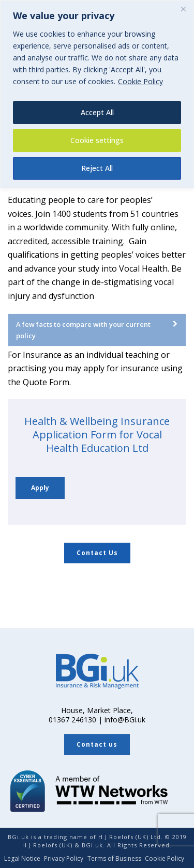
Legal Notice (22, 859)
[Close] (183, 9)
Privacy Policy (64, 859)
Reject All (97, 168)
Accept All (97, 112)
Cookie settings (97, 140)
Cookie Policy (140, 81)
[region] (97, 94)
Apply (40, 488)
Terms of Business (114, 859)
